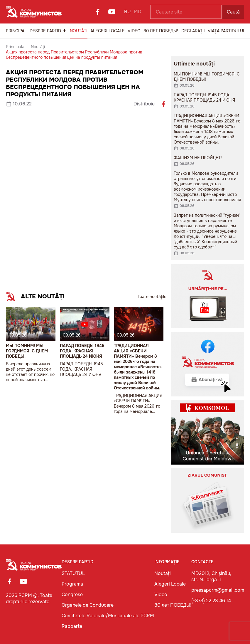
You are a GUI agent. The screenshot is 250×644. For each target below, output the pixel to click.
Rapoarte (72, 626)
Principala (15, 47)
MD (138, 12)
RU (127, 12)
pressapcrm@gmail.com (218, 590)
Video (134, 31)
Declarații (193, 31)
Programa (72, 584)
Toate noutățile (152, 297)
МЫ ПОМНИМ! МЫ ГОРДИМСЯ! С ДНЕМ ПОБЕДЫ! (27, 351)
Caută (233, 12)
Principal (16, 31)
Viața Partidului (226, 31)
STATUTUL (73, 573)
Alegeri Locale (108, 31)
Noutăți (79, 31)
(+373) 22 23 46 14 (211, 601)
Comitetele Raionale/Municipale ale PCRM (108, 616)
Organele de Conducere (88, 605)
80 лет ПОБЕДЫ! (161, 31)
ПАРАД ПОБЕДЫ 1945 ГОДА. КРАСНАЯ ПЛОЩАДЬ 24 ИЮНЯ (82, 351)
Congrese (72, 595)
